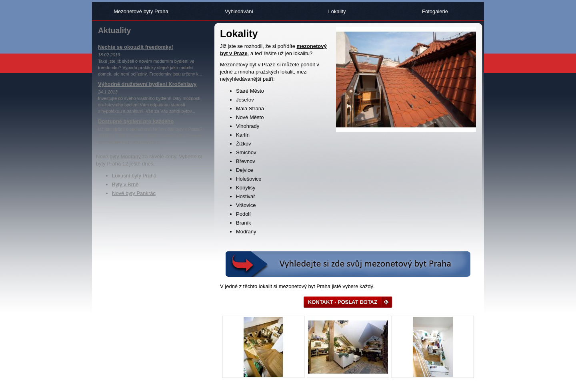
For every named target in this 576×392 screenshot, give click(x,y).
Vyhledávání (239, 11)
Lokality (337, 11)
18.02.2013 (109, 55)
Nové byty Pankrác (134, 193)
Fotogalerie (435, 11)
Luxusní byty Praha (134, 176)
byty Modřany (125, 156)
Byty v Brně (125, 184)
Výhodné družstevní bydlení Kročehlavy (147, 84)
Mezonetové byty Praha (141, 11)
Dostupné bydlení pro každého (136, 121)
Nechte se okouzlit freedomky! (136, 47)
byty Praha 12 (112, 164)
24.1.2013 (108, 92)
